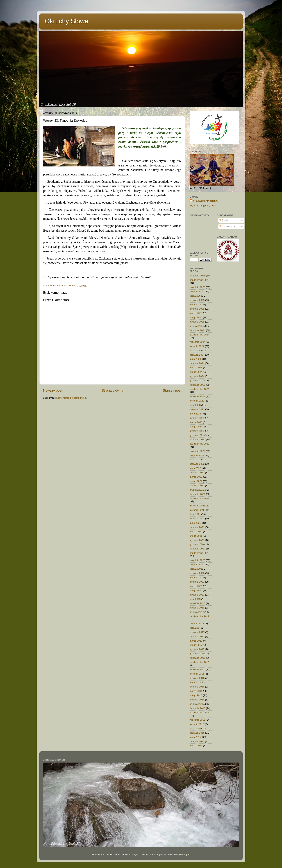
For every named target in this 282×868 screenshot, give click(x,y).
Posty (224, 220)
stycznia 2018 (197, 608)
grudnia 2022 (197, 435)
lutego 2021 (196, 536)
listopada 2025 (197, 276)
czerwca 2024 (197, 355)
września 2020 (197, 560)
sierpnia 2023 (197, 401)
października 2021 (199, 498)
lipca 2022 (195, 460)
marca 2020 (196, 586)
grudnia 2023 (197, 381)
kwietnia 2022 (197, 473)
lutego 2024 (196, 372)
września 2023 (197, 396)
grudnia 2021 (197, 490)
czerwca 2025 (197, 300)
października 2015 (199, 713)
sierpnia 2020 (197, 564)
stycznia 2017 (197, 649)
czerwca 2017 (197, 632)
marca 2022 (196, 477)
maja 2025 (195, 304)
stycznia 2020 (197, 595)
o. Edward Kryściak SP (206, 201)
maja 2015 (195, 737)
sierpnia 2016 (197, 674)
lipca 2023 (195, 405)
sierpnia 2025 (197, 291)
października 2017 (199, 616)
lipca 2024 (195, 350)
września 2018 (197, 603)
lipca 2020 (195, 569)
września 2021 (197, 506)
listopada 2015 (197, 708)
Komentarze (227, 226)
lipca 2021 (195, 514)
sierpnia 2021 (197, 510)
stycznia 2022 (197, 485)
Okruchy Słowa (67, 21)
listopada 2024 (197, 330)
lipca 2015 (195, 728)
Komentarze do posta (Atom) (72, 398)
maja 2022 (195, 468)
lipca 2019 (195, 599)
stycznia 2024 (197, 376)
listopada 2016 (197, 658)
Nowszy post (53, 390)
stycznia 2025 (197, 322)
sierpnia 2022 (197, 455)
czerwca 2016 (197, 678)
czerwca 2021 (197, 519)
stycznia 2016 (197, 700)
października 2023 (199, 389)
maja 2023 (195, 414)
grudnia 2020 (197, 544)
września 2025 (197, 287)
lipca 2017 (195, 628)
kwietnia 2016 (197, 687)
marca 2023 (196, 422)
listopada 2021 (197, 494)
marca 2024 (196, 368)
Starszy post (172, 390)
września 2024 (197, 342)
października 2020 (199, 553)
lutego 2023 (196, 427)
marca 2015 (196, 746)
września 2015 (197, 720)
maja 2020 (195, 577)
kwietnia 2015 (197, 741)
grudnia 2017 (197, 612)
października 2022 (199, 444)
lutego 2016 (196, 695)
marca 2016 (196, 691)
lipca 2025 (195, 296)
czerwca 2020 (197, 573)
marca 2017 (196, 641)
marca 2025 (196, 313)
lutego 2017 (196, 645)
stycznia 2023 (197, 431)
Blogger (185, 854)
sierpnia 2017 (197, 624)
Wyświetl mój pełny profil (203, 206)
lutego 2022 (196, 481)
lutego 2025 (196, 317)
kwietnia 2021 (197, 527)
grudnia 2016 (197, 654)
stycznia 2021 (197, 540)
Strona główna (112, 390)
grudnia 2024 (197, 326)
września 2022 (197, 451)
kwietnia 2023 (197, 418)
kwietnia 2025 (197, 309)
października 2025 (199, 280)
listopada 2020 (197, 549)
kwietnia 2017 (197, 636)
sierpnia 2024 (197, 346)
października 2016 (199, 662)
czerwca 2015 (197, 733)
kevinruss (146, 854)
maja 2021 (195, 523)
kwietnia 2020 (197, 582)
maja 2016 (195, 682)
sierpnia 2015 (197, 724)
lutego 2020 (196, 590)
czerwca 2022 (197, 464)
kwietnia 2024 (197, 363)
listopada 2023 (197, 385)
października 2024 (199, 335)
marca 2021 (196, 532)
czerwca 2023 (197, 409)
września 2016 (197, 669)
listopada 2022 (197, 440)
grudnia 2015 (197, 704)
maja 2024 (195, 359)
